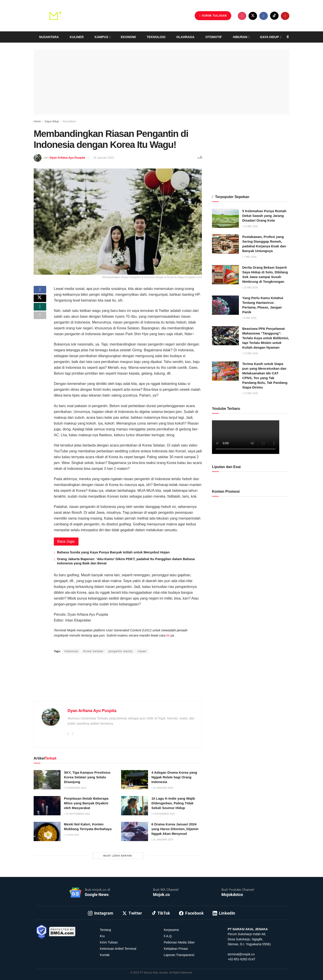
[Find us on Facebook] (264, 16)
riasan (142, 651)
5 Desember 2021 (163, 814)
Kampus (101, 37)
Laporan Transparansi (179, 955)
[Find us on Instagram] (242, 16)
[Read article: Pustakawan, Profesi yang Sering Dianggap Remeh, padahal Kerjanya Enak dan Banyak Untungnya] (225, 244)
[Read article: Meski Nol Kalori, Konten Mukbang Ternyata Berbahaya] (47, 831)
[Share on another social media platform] (40, 324)
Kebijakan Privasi (176, 949)
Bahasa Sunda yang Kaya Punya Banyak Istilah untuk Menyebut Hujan (113, 552)
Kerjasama (171, 930)
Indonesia (71, 651)
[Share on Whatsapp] (40, 313)
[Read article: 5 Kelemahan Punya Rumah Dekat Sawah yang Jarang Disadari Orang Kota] (225, 218)
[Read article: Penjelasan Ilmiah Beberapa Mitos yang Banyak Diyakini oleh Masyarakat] (47, 806)
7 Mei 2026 (249, 257)
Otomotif (214, 37)
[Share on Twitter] (40, 302)
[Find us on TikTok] (274, 16)
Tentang (105, 930)
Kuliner (77, 37)
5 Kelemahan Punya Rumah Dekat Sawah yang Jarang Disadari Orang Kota (264, 216)
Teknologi (156, 37)
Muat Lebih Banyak (118, 856)
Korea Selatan (93, 651)
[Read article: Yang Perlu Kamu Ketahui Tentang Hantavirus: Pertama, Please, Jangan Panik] (225, 305)
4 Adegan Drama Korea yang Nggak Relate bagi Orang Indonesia (174, 777)
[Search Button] (288, 37)
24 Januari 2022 (104, 158)
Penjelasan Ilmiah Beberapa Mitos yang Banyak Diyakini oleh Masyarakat (86, 803)
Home (37, 121)
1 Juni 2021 (72, 835)
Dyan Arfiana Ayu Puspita (67, 158)
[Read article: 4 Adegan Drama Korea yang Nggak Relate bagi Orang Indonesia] (135, 780)
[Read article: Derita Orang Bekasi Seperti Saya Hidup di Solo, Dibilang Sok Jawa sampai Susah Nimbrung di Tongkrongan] (225, 275)
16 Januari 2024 (162, 788)
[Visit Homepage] (56, 16)
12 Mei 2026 (250, 353)
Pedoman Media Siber (179, 942)
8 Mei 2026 (249, 318)
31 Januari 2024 (162, 840)
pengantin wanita (121, 651)
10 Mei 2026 (250, 226)
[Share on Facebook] (40, 291)
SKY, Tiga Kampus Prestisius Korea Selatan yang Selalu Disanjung (87, 777)
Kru (102, 936)
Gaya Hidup (270, 37)
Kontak (105, 955)
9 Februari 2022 (75, 788)
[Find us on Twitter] (253, 16)
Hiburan (240, 37)
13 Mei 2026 (250, 393)
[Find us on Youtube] (285, 16)
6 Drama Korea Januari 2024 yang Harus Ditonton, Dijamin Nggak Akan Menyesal (175, 829)
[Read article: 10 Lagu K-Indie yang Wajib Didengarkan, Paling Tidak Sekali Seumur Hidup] (135, 806)
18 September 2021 (77, 814)
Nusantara (49, 37)
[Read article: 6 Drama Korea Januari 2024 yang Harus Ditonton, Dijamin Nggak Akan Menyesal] (135, 831)
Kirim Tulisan (213, 16)
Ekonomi (128, 37)
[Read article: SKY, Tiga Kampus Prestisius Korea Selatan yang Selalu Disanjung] (47, 780)
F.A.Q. (168, 936)
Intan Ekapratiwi (108, 642)
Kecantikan (69, 121)
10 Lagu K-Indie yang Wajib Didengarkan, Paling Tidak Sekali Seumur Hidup (173, 803)
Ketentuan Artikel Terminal (118, 949)
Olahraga (185, 37)
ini (168, 635)
